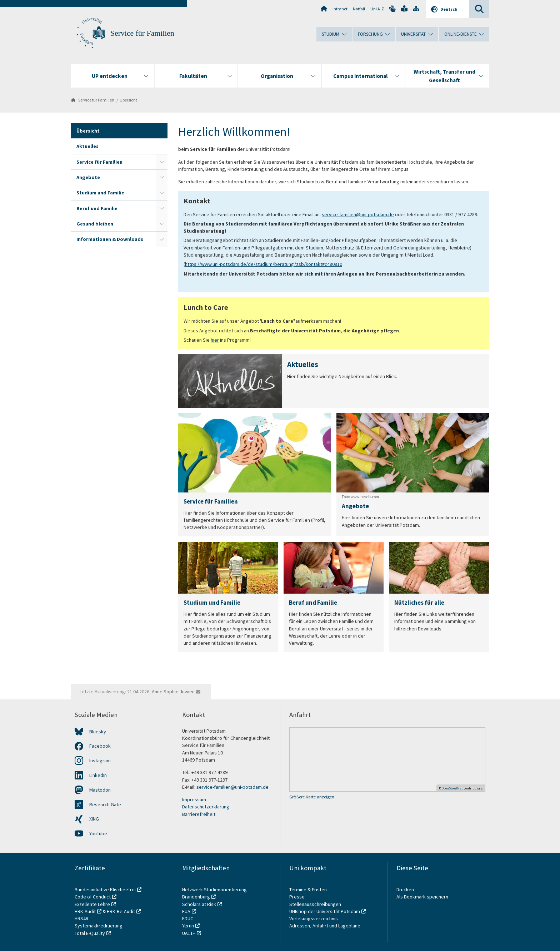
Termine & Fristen (309, 890)
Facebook (100, 746)
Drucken (405, 890)
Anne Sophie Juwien (173, 692)
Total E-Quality (90, 933)
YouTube (98, 833)
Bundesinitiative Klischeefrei (105, 890)
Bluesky (98, 732)
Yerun (188, 926)
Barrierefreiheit (199, 814)
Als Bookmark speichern (422, 897)
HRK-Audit (85, 911)
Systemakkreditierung (99, 926)
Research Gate (105, 804)
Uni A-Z (377, 9)
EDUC (188, 918)
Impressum (194, 799)
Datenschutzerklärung (206, 807)
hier (215, 340)
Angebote (88, 177)
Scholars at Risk (199, 904)
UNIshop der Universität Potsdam (325, 911)
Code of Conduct (93, 897)
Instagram (100, 761)
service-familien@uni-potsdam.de (358, 214)
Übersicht (128, 100)
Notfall (359, 9)
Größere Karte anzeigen (312, 797)
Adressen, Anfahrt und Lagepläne (325, 926)
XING (94, 819)
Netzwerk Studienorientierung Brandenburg (214, 893)
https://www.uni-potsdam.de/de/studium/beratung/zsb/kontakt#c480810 (264, 264)
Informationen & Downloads (110, 239)
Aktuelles (87, 146)
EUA (186, 911)
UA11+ (189, 933)
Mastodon (100, 790)
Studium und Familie (100, 193)
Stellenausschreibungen (315, 904)
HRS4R (82, 918)
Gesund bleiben (95, 224)
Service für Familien (142, 33)
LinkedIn (98, 775)
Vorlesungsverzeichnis (314, 918)
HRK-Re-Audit (121, 911)
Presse (297, 897)
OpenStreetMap (452, 788)
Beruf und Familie (97, 208)
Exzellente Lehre (92, 904)
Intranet (340, 9)
